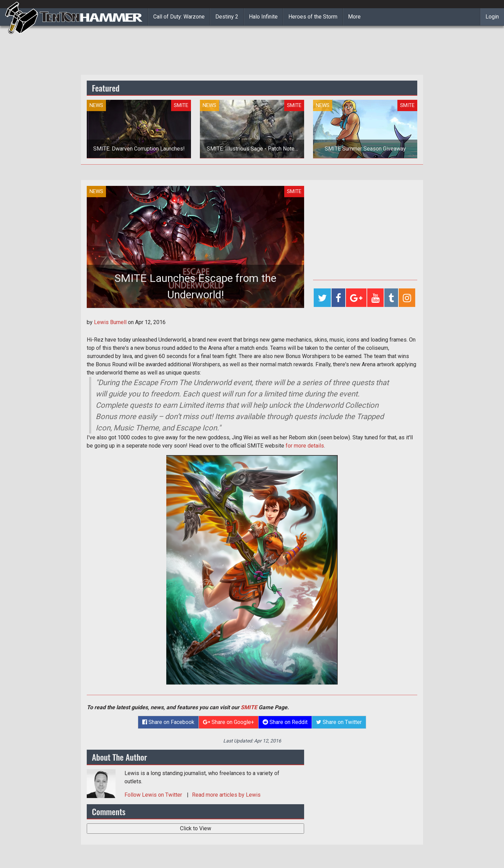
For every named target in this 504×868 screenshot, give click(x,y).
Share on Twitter (339, 722)
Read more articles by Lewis (226, 795)
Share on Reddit (285, 722)
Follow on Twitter (154, 795)
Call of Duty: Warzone (179, 17)
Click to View (196, 828)
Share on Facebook (168, 722)
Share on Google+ (229, 722)
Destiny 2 (227, 17)
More (354, 17)
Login (492, 17)
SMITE (249, 707)
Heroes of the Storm (313, 17)
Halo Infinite (263, 17)
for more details (305, 446)
